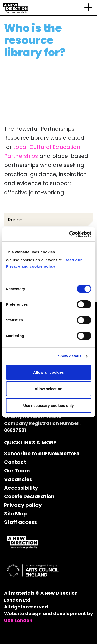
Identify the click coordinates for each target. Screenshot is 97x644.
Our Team (17, 471)
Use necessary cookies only (48, 405)
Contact (15, 462)
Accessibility (21, 488)
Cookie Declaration (29, 496)
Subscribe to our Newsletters (42, 454)
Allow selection (48, 389)
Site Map (15, 514)
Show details (70, 356)
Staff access (21, 522)
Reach (15, 220)
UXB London (18, 620)
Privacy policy (23, 505)
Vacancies (18, 479)
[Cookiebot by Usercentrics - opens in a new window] (69, 234)
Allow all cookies (48, 372)
